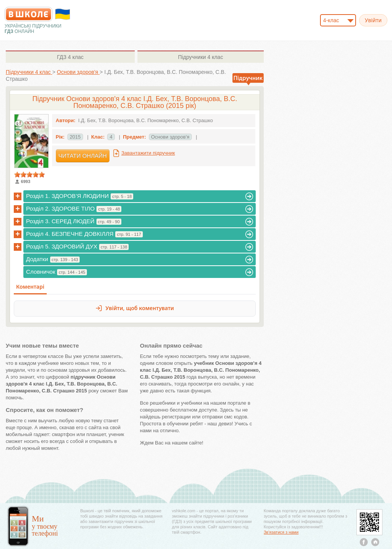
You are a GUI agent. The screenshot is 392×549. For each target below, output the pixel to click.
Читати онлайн (83, 156)
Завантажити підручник (148, 153)
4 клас (70, 57)
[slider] (29, 175)
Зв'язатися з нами (281, 532)
